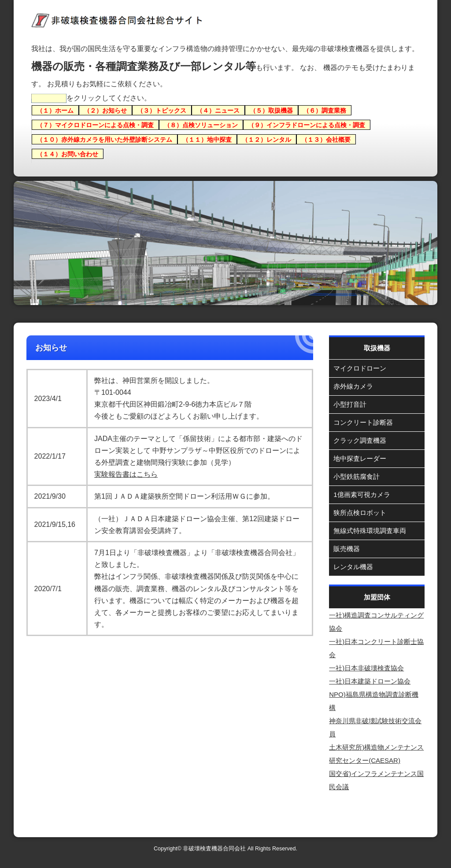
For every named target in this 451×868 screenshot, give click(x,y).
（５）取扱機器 (271, 110)
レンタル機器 (353, 567)
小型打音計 (350, 404)
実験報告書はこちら (126, 474)
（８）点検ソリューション (201, 125)
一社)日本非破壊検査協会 (366, 668)
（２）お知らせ (105, 110)
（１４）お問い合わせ (67, 154)
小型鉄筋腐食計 (357, 476)
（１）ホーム (55, 110)
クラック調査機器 (360, 440)
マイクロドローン (360, 368)
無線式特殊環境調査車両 (370, 531)
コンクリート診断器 (363, 422)
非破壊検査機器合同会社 (214, 849)
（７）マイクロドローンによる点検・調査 (95, 125)
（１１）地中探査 (207, 139)
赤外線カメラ (353, 386)
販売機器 (347, 549)
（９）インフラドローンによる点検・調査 (307, 125)
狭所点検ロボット (360, 513)
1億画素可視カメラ (362, 495)
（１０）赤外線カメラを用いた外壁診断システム (104, 139)
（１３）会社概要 (326, 139)
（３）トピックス (162, 110)
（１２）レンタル (266, 139)
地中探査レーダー (360, 458)
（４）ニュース (218, 110)
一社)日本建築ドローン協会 (370, 681)
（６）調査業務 (325, 110)
